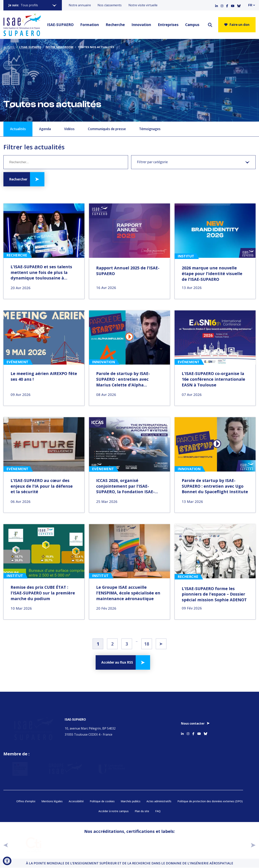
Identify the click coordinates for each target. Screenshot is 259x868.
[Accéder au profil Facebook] (227, 5)
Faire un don (237, 25)
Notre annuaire (80, 5)
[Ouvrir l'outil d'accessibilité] (7, 861)
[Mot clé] (66, 162)
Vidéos (69, 129)
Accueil (9, 47)
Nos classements (110, 5)
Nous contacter (193, 721)
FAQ (158, 811)
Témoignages (150, 129)
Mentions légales (52, 802)
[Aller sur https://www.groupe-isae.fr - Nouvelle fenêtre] (65, 767)
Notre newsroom (60, 47)
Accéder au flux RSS (117, 662)
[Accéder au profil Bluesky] (239, 5)
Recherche (115, 25)
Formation (90, 25)
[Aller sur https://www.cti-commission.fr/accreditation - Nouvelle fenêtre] (33, 845)
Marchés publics (131, 802)
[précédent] (6, 845)
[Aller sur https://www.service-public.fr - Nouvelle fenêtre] (25, 767)
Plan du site (142, 811)
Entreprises (168, 25)
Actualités (18, 129)
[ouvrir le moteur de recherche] (210, 25)
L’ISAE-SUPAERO (30, 47)
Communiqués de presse (107, 129)
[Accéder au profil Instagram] (222, 5)
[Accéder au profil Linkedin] (216, 5)
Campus (192, 25)
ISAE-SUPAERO (60, 25)
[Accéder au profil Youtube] (233, 5)
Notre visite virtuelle (143, 5)
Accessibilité (76, 802)
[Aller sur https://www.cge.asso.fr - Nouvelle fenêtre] (72, 845)
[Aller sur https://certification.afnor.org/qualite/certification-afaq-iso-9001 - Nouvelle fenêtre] (149, 845)
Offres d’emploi (26, 802)
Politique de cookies (102, 802)
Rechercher (18, 179)
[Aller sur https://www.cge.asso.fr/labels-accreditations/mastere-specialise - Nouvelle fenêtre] (188, 845)
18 (147, 644)
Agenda (45, 129)
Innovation (141, 25)
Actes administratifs (159, 802)
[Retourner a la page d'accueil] (22, 25)
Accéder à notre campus (114, 811)
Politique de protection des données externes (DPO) (210, 802)
